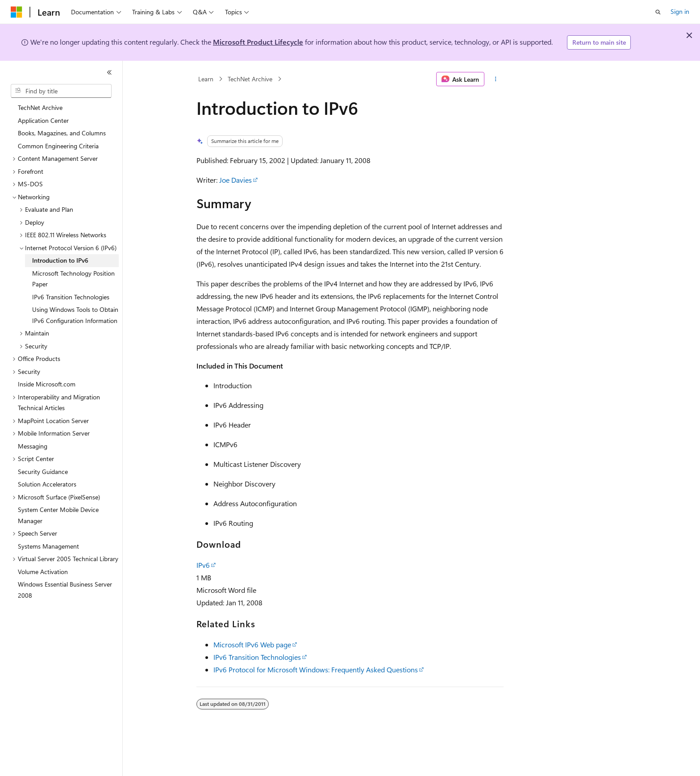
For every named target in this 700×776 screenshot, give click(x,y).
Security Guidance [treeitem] (43, 472)
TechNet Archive (250, 79)
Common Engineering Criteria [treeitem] (58, 146)
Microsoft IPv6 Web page (252, 644)
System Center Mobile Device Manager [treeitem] (58, 515)
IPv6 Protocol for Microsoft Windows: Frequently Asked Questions (316, 669)
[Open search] (658, 12)
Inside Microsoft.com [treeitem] (47, 384)
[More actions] (496, 79)
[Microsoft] (17, 12)
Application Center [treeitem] (43, 120)
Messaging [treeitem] (33, 446)
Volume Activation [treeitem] (43, 572)
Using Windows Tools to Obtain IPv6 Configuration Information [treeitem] (75, 315)
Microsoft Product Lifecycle (258, 42)
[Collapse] (109, 72)
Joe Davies (235, 180)
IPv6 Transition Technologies (257, 657)
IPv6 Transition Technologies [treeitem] (71, 297)
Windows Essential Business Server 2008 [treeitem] (65, 590)
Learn (206, 79)
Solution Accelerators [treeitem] (47, 484)
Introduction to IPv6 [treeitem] (60, 260)
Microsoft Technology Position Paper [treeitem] (73, 279)
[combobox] (61, 91)
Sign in (680, 11)
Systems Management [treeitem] (48, 546)
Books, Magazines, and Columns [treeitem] (62, 133)
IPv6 (203, 565)
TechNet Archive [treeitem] (40, 107)
